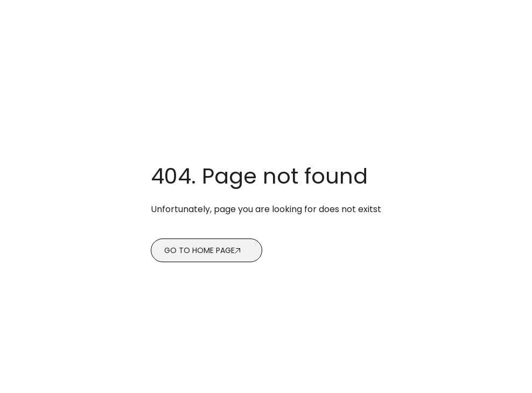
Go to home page (199, 250)
